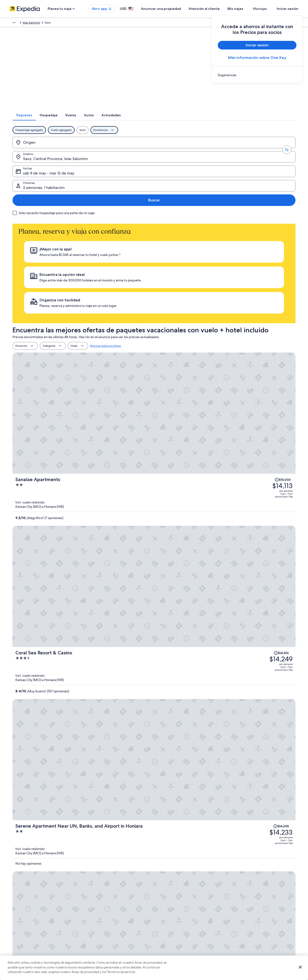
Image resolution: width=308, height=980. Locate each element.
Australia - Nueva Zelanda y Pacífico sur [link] (73, 23)
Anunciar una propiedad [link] (26, 908)
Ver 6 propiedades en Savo (154, 622)
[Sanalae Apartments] (201, 275)
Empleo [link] (15, 900)
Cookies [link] (164, 900)
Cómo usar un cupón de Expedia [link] (255, 923)
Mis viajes (250, 9)
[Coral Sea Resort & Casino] (201, 322)
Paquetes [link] (37, 23)
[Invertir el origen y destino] (75, 149)
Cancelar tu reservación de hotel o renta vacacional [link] (266, 900)
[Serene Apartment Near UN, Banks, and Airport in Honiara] (201, 370)
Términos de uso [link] (170, 908)
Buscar (280, 149)
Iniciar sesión (288, 9)
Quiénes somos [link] (20, 892)
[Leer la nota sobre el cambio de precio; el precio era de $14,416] (261, 308)
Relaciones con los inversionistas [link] (31, 923)
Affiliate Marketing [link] (22, 938)
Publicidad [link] (17, 931)
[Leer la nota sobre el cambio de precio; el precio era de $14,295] (261, 355)
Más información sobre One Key (257, 58)
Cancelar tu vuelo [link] (245, 908)
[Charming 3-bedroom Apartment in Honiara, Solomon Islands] (201, 464)
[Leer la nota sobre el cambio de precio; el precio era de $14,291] (261, 450)
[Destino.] (104, 149)
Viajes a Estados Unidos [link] (99, 915)
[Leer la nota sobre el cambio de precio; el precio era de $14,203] (263, 260)
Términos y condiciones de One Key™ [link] (183, 915)
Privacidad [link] (166, 892)
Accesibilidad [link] (168, 931)
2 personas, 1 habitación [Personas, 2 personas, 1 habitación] (239, 151)
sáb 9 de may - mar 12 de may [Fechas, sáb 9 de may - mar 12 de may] (171, 151)
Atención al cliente (218, 9)
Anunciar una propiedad (175, 9)
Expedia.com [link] (18, 23)
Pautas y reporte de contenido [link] (179, 946)
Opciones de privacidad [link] (175, 938)
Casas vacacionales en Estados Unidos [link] (109, 908)
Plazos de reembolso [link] (247, 915)
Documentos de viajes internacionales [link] (258, 931)
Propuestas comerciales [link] (25, 915)
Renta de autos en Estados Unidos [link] (106, 931)
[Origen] (46, 149)
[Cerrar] (300, 967)
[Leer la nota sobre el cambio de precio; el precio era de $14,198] (262, 402)
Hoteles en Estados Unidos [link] (102, 900)
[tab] (110, 121)
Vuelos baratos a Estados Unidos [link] (105, 923)
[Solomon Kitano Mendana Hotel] (201, 417)
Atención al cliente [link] (246, 892)
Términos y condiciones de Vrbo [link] (180, 923)
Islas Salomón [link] (112, 23)
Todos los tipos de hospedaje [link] (103, 938)
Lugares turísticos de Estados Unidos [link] (108, 892)
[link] (257, 75)
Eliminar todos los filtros (105, 245)
